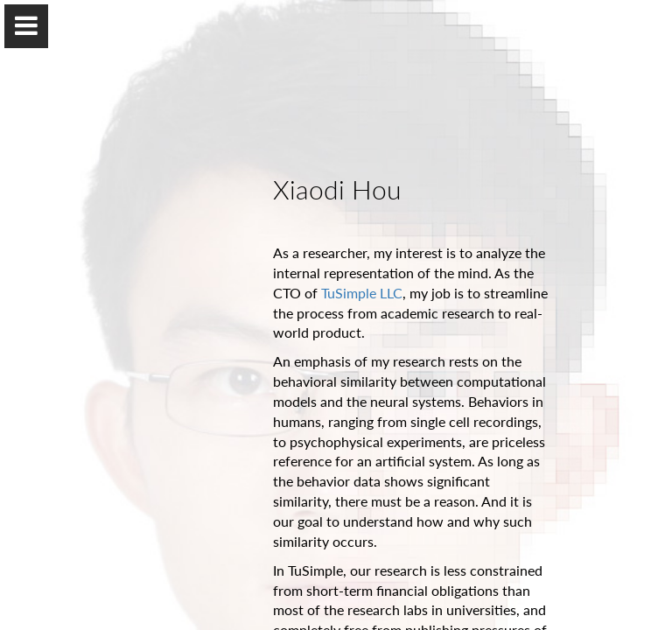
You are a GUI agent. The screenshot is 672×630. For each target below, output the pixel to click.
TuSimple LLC (362, 293)
